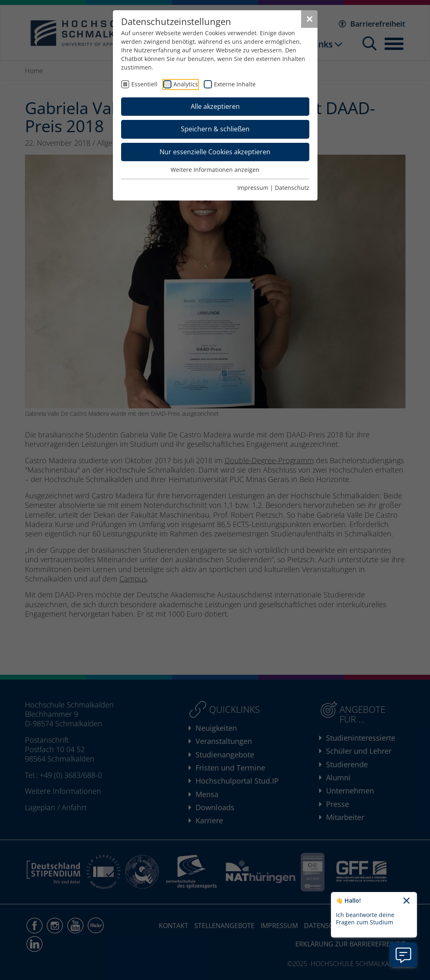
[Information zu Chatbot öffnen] (403, 955)
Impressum (253, 188)
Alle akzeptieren (215, 106)
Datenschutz (292, 188)
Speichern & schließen (215, 129)
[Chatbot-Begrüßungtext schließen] (406, 901)
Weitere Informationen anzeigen (215, 170)
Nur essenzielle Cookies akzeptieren (215, 152)
